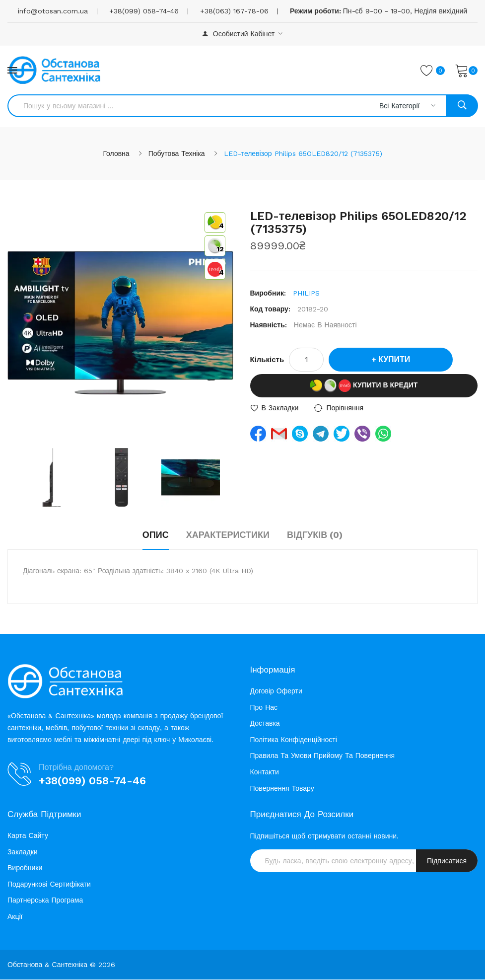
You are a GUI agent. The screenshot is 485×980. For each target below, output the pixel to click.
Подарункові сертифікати (49, 885)
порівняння (345, 408)
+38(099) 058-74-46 (144, 11)
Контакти (265, 772)
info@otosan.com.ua (53, 11)
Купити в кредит (364, 386)
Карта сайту (28, 836)
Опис (156, 535)
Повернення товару (282, 789)
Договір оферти (276, 691)
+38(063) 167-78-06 (234, 11)
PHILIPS (306, 294)
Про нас (264, 708)
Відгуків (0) (315, 535)
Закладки (23, 852)
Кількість (267, 360)
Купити (394, 360)
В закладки (280, 408)
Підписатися (447, 862)
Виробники (25, 869)
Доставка (265, 724)
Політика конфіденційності (294, 740)
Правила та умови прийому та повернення (323, 756)
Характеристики (228, 535)
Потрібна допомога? (76, 768)
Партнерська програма (45, 901)
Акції (15, 917)
